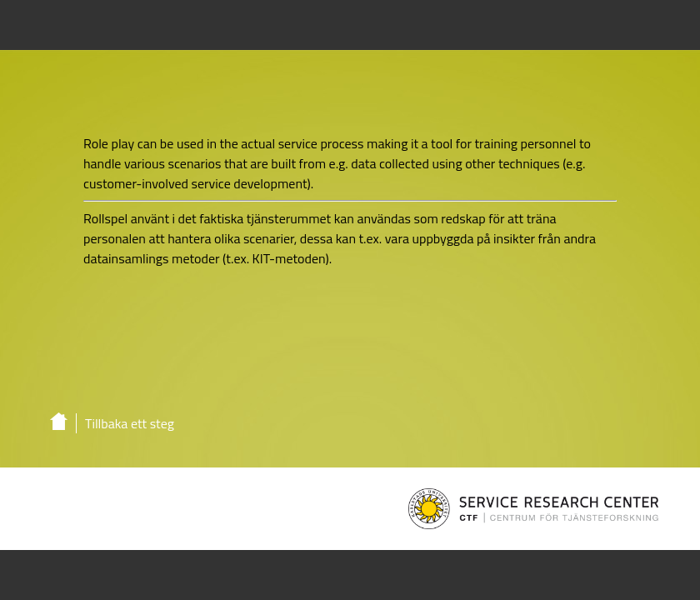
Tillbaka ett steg (130, 423)
